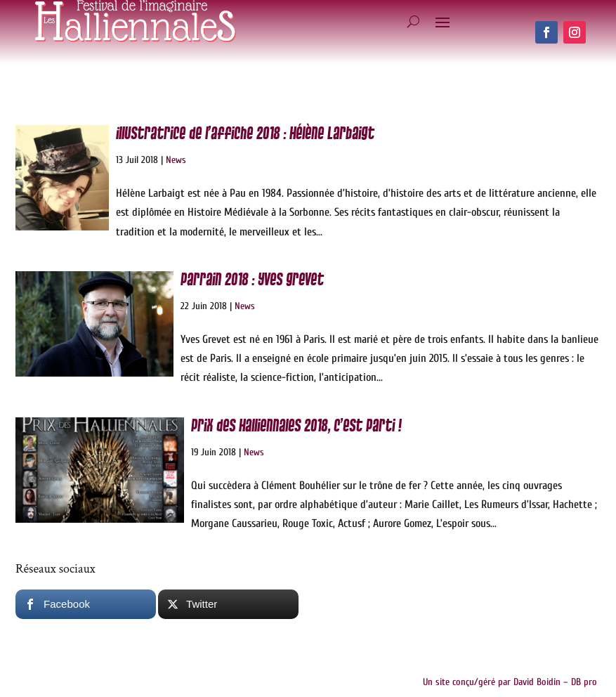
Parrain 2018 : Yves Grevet (252, 280)
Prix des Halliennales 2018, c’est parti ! (296, 426)
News (176, 160)
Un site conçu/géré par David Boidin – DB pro (510, 682)
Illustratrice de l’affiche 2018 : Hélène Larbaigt (245, 134)
